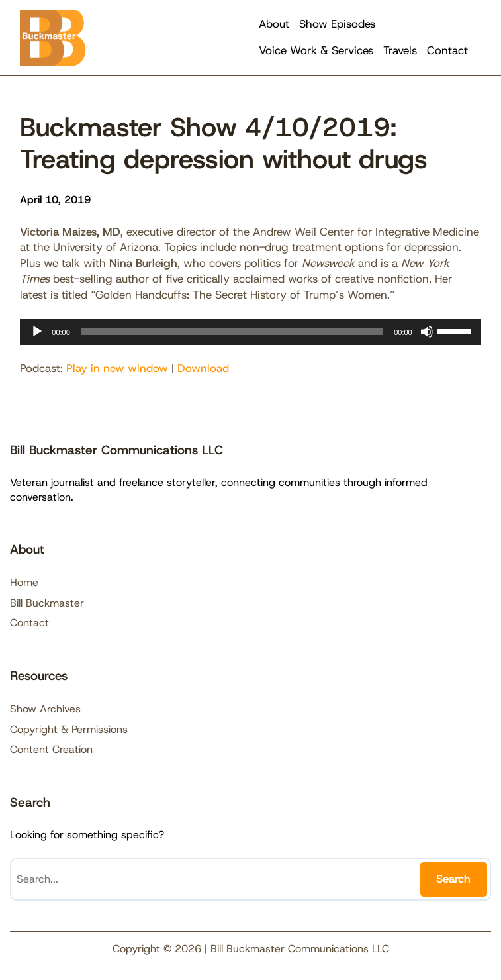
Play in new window (117, 368)
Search (453, 879)
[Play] (37, 332)
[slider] (232, 332)
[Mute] (427, 332)
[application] (250, 332)
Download (203, 368)
